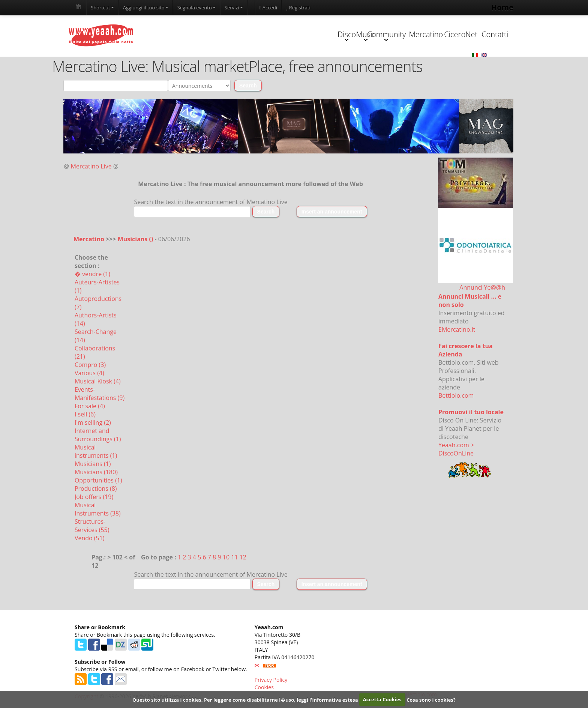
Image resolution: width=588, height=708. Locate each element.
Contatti (475, 34)
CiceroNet (428, 34)
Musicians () (136, 239)
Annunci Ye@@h (482, 288)
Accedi (268, 8)
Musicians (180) (96, 472)
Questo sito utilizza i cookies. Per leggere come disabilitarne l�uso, (214, 699)
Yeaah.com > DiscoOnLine (456, 449)
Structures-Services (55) (92, 526)
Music (286, 35)
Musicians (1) (93, 464)
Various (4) (89, 373)
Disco (239, 35)
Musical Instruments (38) (98, 510)
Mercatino (381, 34)
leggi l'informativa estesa (327, 699)
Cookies (264, 688)
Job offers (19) (94, 497)
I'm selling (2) (93, 423)
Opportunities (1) (98, 481)
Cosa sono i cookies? (431, 699)
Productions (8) (96, 489)
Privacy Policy (271, 680)
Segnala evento (196, 8)
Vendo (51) (90, 538)
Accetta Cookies (382, 699)
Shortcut (102, 8)
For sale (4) (90, 406)
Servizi (234, 8)
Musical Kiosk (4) (98, 382)
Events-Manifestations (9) (100, 394)
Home (502, 7)
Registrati (298, 8)
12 (243, 558)
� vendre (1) (92, 274)
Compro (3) (90, 365)
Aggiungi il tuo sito (146, 8)
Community (333, 35)
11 (234, 558)
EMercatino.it (457, 330)
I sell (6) (85, 415)
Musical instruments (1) (96, 452)
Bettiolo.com (456, 396)
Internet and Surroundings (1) (98, 435)
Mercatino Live (91, 167)
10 (226, 558)
